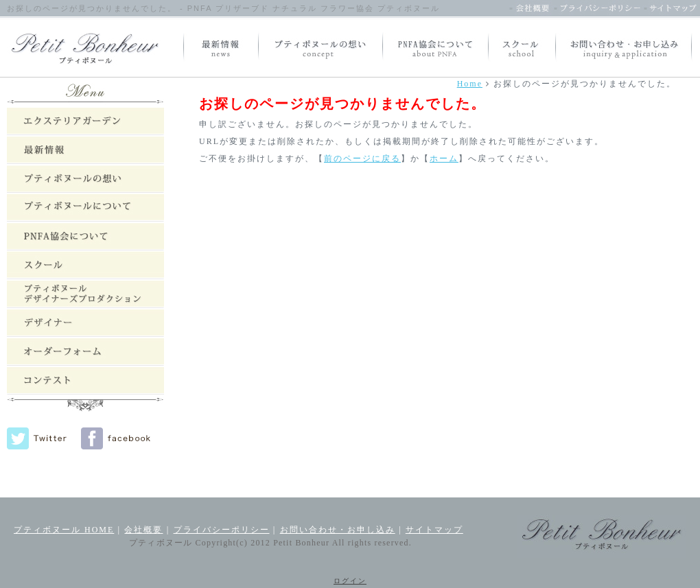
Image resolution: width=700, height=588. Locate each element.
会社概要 (143, 530)
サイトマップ (434, 530)
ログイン (350, 581)
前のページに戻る (362, 158)
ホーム (444, 158)
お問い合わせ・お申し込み (338, 530)
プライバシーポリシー (222, 530)
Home (470, 84)
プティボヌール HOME (64, 530)
